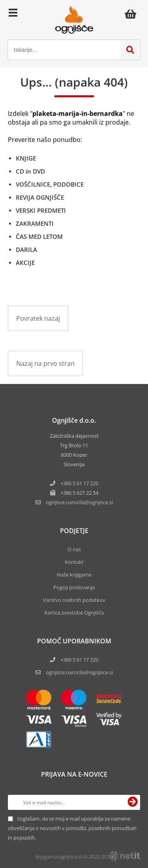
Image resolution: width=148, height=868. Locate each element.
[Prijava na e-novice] (133, 802)
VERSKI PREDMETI (41, 210)
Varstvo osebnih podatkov (74, 600)
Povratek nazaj (38, 318)
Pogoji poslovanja (74, 587)
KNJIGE (26, 158)
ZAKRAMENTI (35, 223)
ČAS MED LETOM (39, 236)
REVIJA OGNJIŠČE (40, 197)
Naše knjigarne (74, 575)
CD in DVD (30, 171)
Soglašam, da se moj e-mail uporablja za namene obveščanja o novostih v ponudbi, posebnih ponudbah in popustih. (72, 828)
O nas (74, 549)
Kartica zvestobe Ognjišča (74, 613)
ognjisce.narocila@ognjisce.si (79, 672)
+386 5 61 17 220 (79, 483)
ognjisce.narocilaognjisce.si (79, 502)
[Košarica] (133, 14)
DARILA (26, 250)
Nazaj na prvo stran (45, 363)
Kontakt (74, 562)
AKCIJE (25, 263)
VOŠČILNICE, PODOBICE (50, 184)
